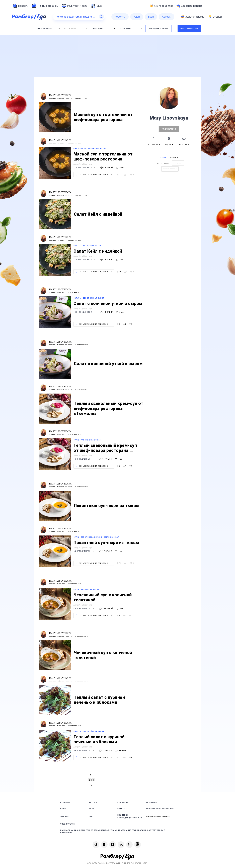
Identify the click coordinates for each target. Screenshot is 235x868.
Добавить (189, 6)
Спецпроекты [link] (68, 824)
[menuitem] (20, 6)
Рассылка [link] (151, 802)
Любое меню (131, 28)
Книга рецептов (162, 6)
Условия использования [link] (160, 809)
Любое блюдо (76, 28)
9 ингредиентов (84, 608)
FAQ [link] (91, 816)
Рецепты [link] (65, 802)
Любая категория (48, 28)
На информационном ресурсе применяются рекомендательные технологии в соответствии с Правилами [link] (113, 832)
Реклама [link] (122, 809)
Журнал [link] (64, 816)
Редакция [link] (123, 802)
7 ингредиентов (84, 459)
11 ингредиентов (85, 260)
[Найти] (101, 17)
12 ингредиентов (85, 312)
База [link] (92, 809)
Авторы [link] (93, 802)
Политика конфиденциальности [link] (130, 816)
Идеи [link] (63, 809)
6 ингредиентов (84, 551)
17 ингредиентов (85, 168)
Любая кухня (103, 28)
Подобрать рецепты (189, 28)
